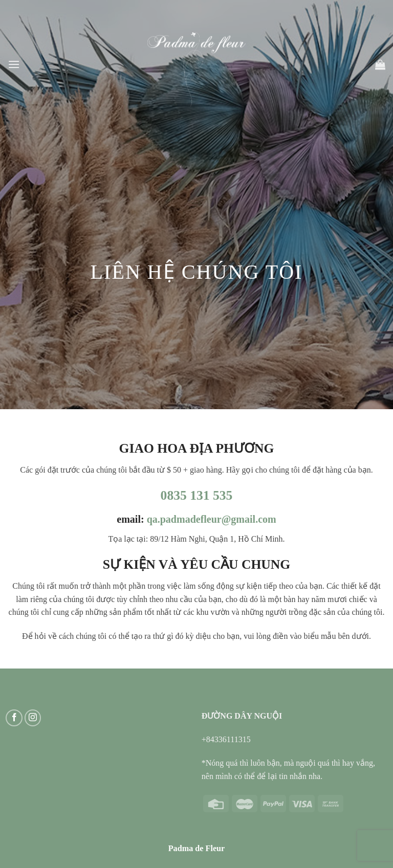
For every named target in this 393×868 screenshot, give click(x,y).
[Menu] (14, 64)
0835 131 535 (197, 495)
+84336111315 (226, 739)
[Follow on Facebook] (14, 718)
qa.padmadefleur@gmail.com (212, 519)
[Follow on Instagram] (33, 718)
